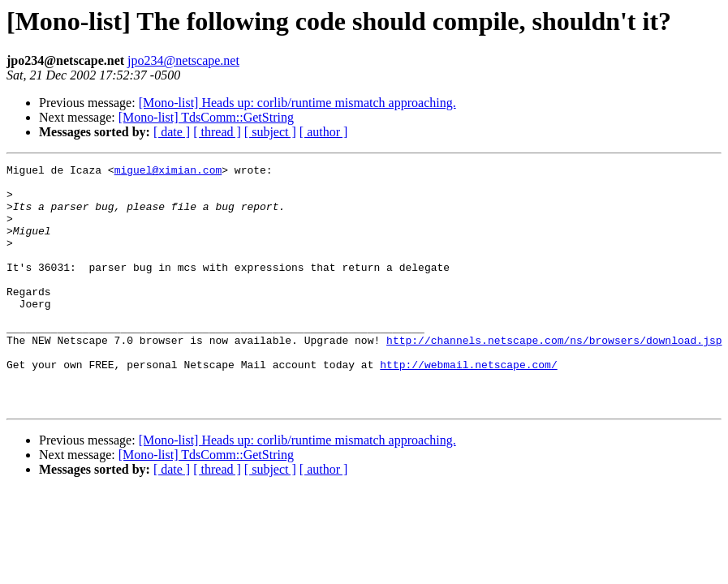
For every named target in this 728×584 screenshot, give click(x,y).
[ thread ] (217, 132)
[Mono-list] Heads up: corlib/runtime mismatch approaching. (297, 103)
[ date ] (172, 132)
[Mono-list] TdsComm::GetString (206, 117)
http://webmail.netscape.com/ (468, 406)
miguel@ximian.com (168, 172)
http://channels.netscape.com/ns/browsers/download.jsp (554, 376)
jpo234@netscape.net (183, 60)
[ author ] (324, 132)
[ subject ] (270, 132)
